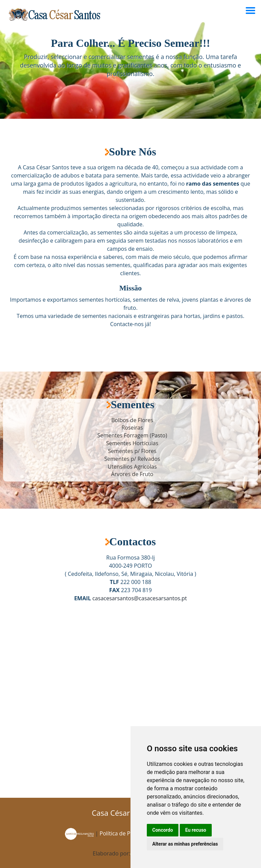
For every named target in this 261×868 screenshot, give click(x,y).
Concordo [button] (163, 830)
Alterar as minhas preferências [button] (185, 844)
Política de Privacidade (129, 833)
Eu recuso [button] (196, 830)
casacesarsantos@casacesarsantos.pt (140, 598)
